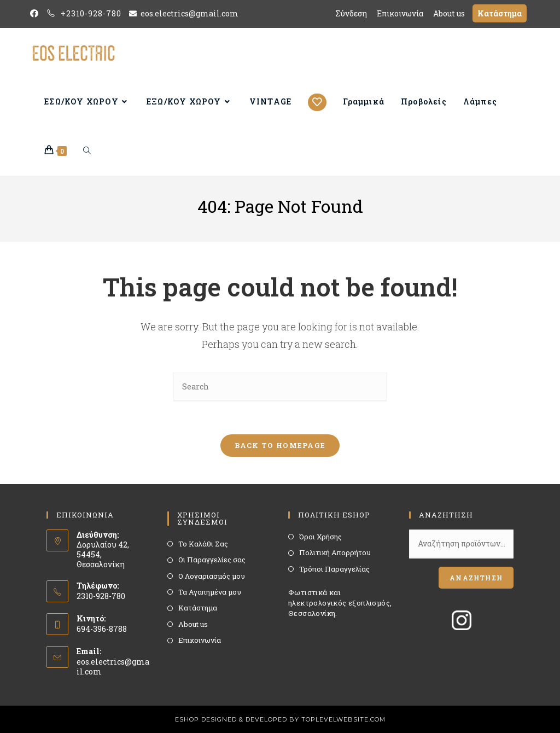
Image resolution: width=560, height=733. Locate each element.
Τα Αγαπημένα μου (210, 592)
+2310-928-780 (91, 13)
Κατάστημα (198, 608)
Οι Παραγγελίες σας (212, 560)
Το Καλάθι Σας (203, 544)
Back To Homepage (280, 445)
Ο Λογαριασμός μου (212, 576)
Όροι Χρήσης (320, 537)
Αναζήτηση (476, 578)
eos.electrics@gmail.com (113, 667)
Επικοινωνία (200, 640)
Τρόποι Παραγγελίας (334, 569)
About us (193, 624)
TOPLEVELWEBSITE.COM (343, 719)
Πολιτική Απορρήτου (335, 552)
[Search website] (87, 151)
